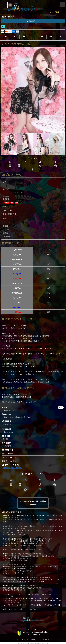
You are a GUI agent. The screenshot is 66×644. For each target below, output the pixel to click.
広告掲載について (36, 639)
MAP (61, 408)
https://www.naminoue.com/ (12, 468)
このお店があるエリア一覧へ (33, 503)
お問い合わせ (46, 639)
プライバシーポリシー (23, 639)
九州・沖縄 (54, 12)
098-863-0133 (33, 21)
